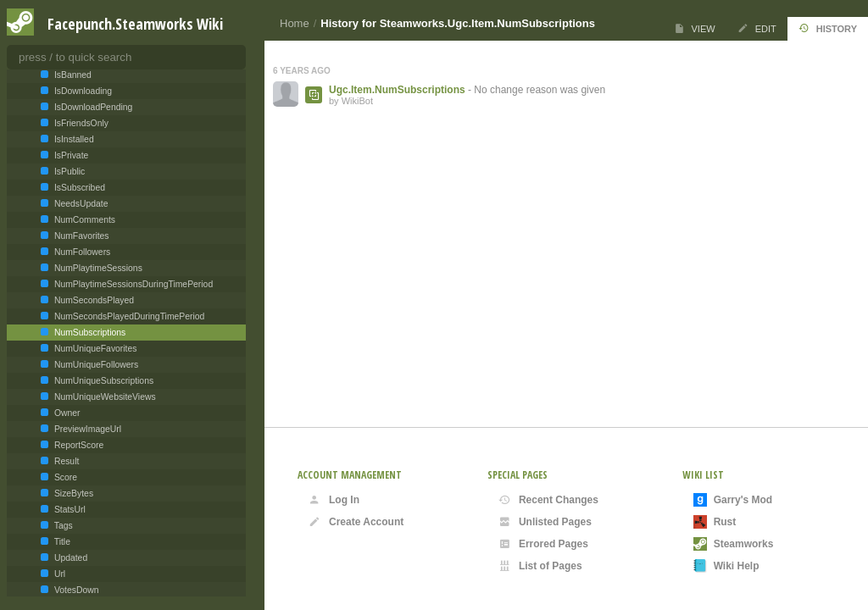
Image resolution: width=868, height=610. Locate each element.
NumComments (83, 220)
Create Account (356, 522)
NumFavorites (81, 236)
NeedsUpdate (80, 204)
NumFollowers (81, 252)
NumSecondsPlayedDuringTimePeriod (128, 316)
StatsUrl (69, 510)
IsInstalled (73, 139)
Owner (66, 413)
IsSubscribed (78, 188)
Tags (62, 526)
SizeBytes (72, 494)
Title (61, 542)
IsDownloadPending (92, 107)
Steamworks (734, 544)
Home (295, 23)
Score (64, 477)
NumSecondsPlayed (93, 300)
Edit (757, 28)
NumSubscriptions (89, 333)
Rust (715, 522)
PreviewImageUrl (86, 429)
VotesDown (75, 590)
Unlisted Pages (545, 522)
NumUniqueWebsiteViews (104, 397)
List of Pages (540, 566)
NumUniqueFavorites (94, 349)
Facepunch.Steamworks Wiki (135, 24)
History (828, 28)
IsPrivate (70, 155)
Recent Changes (548, 500)
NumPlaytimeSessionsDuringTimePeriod (132, 284)
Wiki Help (726, 566)
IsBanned (72, 75)
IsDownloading (82, 91)
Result (65, 461)
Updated (70, 558)
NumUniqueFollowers (95, 365)
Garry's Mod (733, 500)
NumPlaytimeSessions (97, 268)
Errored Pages (543, 544)
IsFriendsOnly (80, 123)
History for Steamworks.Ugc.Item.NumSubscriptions (458, 23)
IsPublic (68, 172)
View (695, 28)
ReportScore (78, 445)
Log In (334, 500)
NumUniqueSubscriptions (103, 381)
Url (58, 574)
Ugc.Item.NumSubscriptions (397, 90)
